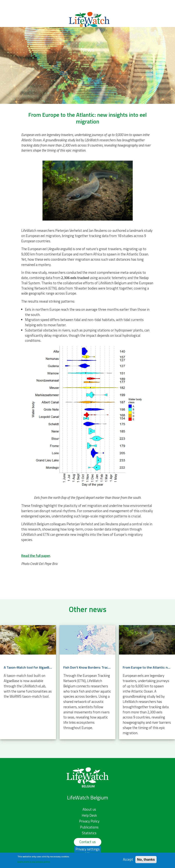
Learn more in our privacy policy (34, 863)
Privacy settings (88, 851)
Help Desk (89, 815)
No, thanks (146, 861)
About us (89, 809)
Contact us (88, 842)
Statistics (89, 833)
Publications (89, 827)
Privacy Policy (89, 821)
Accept (128, 861)
